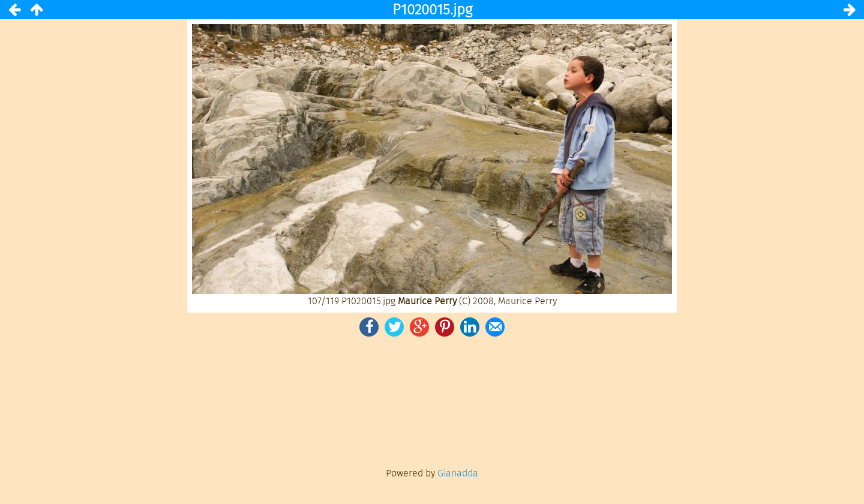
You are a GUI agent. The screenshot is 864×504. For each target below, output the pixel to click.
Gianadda (458, 473)
